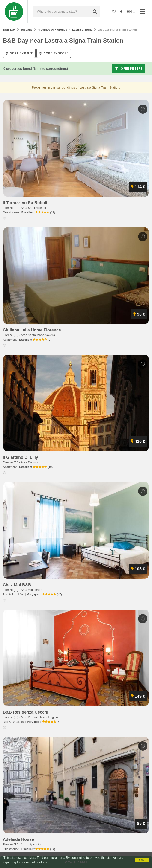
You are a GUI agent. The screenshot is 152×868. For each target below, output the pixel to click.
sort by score (54, 53)
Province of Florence (52, 30)
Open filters (128, 69)
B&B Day (9, 30)
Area (33, 208)
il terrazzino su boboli (25, 203)
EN (131, 12)
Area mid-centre (31, 590)
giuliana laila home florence (32, 330)
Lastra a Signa (82, 30)
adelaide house (18, 839)
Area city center (31, 844)
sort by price (19, 53)
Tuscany (27, 30)
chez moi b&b (17, 585)
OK (142, 860)
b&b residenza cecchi (25, 712)
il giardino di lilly (20, 457)
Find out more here (51, 858)
